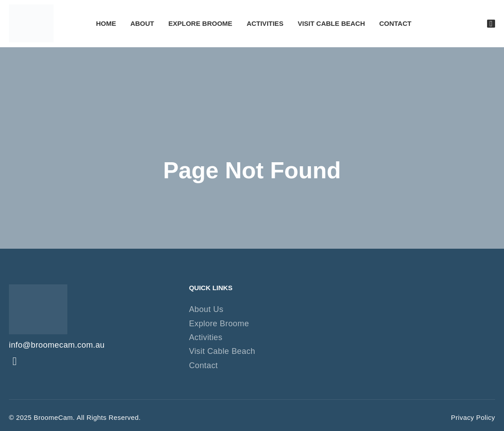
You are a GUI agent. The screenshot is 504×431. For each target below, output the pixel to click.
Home (106, 23)
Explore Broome (200, 23)
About (142, 23)
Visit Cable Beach (331, 23)
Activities (265, 23)
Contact (395, 23)
